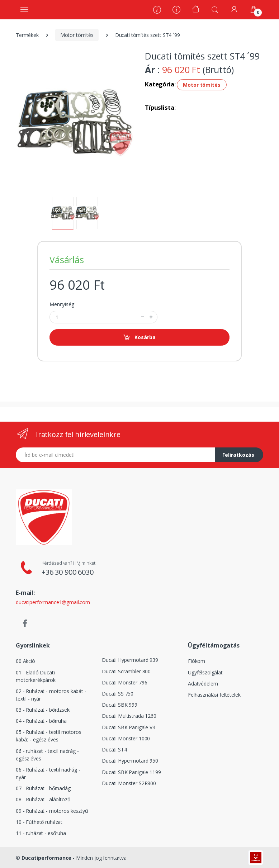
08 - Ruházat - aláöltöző (43, 799)
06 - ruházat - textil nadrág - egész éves (47, 755)
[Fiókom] (234, 9)
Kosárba (139, 338)
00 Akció (25, 661)
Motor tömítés (77, 35)
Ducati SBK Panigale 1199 (131, 772)
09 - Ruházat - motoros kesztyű (52, 811)
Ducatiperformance (47, 858)
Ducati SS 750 (118, 694)
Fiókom (197, 661)
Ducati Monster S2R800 (129, 783)
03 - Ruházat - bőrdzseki (43, 710)
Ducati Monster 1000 (126, 738)
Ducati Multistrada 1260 (129, 716)
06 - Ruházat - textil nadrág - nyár (48, 773)
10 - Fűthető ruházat (39, 822)
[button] (215, 9)
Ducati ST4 (114, 750)
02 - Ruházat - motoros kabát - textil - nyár (51, 695)
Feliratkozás (238, 455)
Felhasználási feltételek (214, 695)
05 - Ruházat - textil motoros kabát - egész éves (49, 736)
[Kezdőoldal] (196, 10)
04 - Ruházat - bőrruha (41, 721)
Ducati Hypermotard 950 (130, 761)
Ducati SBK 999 (120, 705)
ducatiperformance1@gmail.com (53, 602)
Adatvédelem (203, 684)
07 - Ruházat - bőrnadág (43, 788)
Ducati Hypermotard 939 (130, 660)
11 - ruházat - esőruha (41, 833)
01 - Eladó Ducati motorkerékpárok (36, 676)
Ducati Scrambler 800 (126, 671)
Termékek (27, 35)
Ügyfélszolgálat (205, 672)
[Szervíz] (176, 11)
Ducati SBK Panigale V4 (129, 727)
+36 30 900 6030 (68, 572)
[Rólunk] (157, 11)
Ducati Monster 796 (124, 682)
